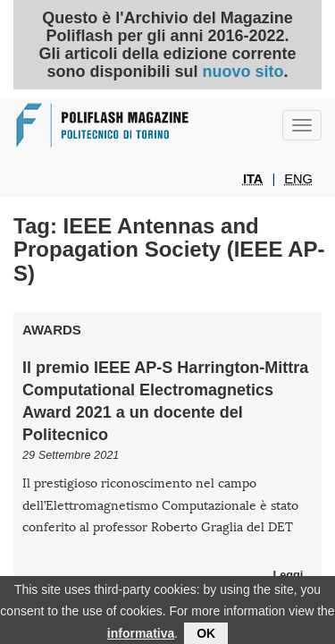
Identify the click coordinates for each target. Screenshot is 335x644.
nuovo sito (243, 72)
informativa (141, 636)
